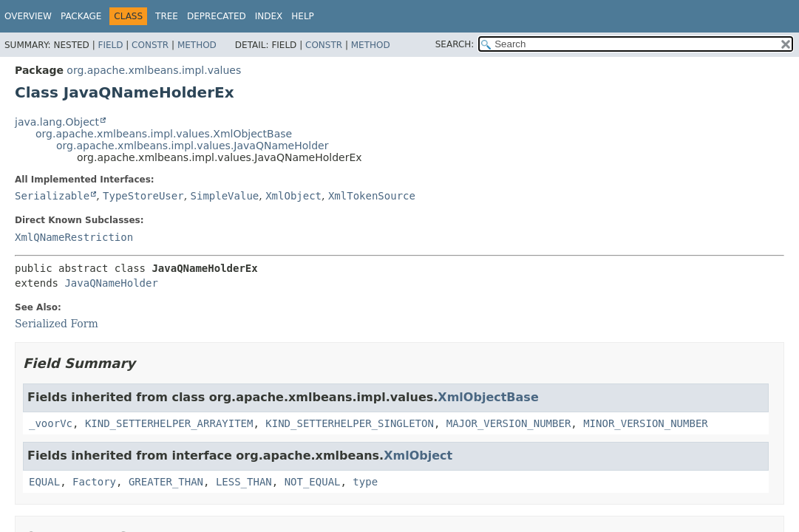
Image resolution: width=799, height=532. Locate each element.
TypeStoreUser (143, 196)
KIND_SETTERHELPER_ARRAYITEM (169, 423)
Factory (94, 482)
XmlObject (293, 196)
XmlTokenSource (372, 196)
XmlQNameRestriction (74, 237)
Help (303, 16)
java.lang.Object (57, 122)
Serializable (52, 196)
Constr (150, 45)
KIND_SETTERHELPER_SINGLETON (350, 423)
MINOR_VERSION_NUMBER (646, 423)
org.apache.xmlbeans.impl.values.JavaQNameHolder (192, 146)
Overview (28, 16)
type (365, 482)
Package (81, 16)
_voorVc (51, 423)
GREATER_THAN (166, 482)
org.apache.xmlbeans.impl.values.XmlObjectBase (164, 134)
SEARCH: (455, 44)
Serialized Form (57, 324)
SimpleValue (225, 196)
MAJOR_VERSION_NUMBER (509, 423)
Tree (167, 16)
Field (110, 45)
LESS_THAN (244, 482)
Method (197, 45)
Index (269, 16)
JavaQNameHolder (111, 283)
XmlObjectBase (488, 397)
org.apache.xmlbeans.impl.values (154, 70)
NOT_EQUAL (313, 482)
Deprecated (217, 16)
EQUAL (44, 482)
